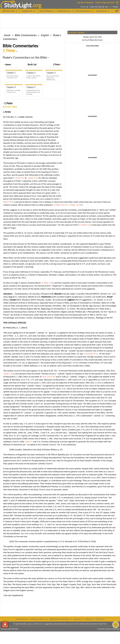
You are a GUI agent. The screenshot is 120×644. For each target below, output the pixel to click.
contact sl (77, 619)
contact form (102, 624)
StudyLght (18, 5)
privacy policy (38, 619)
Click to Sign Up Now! (105, 2)
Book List (32, 64)
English (45, 35)
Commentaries (26, 35)
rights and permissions (59, 619)
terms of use (22, 619)
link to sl (100, 619)
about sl (89, 619)
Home (7, 35)
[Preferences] (117, 11)
